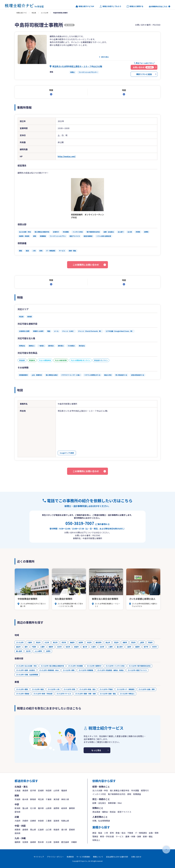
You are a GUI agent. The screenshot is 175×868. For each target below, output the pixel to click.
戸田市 (34, 647)
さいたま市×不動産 (106, 689)
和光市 (68, 647)
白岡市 (48, 651)
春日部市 (99, 642)
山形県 (56, 790)
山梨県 (49, 808)
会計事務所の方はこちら (158, 6)
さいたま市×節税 (69, 670)
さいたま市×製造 (38, 689)
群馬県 (33, 799)
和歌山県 (65, 821)
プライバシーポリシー (55, 857)
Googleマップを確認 (67, 453)
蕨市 (26, 647)
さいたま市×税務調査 (86, 670)
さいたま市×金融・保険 (147, 689)
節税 (129, 794)
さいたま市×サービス (64, 694)
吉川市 (28, 651)
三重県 (49, 821)
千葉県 (49, 799)
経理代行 (145, 790)
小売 (106, 833)
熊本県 (41, 842)
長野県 (56, 808)
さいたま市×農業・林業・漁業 (85, 694)
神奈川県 (65, 799)
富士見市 (120, 647)
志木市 (59, 647)
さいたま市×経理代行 (94, 666)
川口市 (47, 642)
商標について (98, 857)
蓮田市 (137, 647)
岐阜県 (64, 808)
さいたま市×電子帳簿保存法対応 (140, 666)
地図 (124, 90)
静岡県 (72, 808)
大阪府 (17, 821)
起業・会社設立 (99, 803)
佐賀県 (25, 842)
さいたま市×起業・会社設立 (26, 670)
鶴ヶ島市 (19, 651)
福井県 (41, 808)
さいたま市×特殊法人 (127, 694)
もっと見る (96, 750)
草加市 (150, 642)
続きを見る (105, 57)
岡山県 (33, 830)
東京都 (56, 799)
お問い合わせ (136, 857)
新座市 (76, 647)
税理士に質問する (135, 6)
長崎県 (33, 842)
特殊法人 (96, 840)
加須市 (81, 642)
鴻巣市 (125, 642)
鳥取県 (17, 830)
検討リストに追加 (144, 74)
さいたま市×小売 (54, 689)
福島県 (64, 790)
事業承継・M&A (115, 803)
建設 (94, 833)
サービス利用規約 (83, 857)
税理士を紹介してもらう (110, 6)
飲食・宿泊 (121, 833)
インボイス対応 (99, 794)
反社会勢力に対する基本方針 (117, 857)
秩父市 (55, 642)
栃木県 (25, 799)
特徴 (51, 90)
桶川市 (85, 647)
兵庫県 (33, 821)
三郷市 (129, 647)
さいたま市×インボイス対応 (115, 666)
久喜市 (93, 647)
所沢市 (64, 642)
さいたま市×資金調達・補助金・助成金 (110, 670)
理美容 (95, 836)
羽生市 (116, 642)
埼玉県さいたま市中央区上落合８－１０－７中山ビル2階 (77, 66)
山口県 (49, 830)
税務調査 (137, 794)
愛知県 (17, 812)
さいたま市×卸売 (69, 689)
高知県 (17, 833)
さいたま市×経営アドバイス (137, 670)
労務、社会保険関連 (101, 821)
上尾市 (142, 642)
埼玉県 (34, 13)
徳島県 (56, 830)
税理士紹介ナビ (22, 13)
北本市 (102, 647)
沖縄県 (74, 842)
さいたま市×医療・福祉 (108, 694)
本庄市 (89, 642)
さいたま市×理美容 (23, 694)
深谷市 (133, 642)
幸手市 (154, 647)
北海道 (17, 790)
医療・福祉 (148, 836)
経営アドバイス (124, 812)
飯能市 (72, 642)
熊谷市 (38, 642)
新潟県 (17, 808)
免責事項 (70, 857)
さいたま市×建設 (22, 689)
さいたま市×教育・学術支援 (43, 694)
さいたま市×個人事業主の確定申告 (52, 666)
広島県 (41, 830)
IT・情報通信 (141, 833)
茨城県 (17, 799)
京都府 (25, 821)
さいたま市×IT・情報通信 (126, 689)
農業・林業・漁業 (133, 836)
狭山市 (108, 642)
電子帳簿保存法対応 (117, 794)
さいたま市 (44, 13)
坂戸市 (146, 647)
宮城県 (41, 790)
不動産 (130, 833)
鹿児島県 (65, 842)
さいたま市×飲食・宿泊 (87, 689)
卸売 (112, 833)
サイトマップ (39, 857)
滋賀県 (56, 821)
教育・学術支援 (107, 836)
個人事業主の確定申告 (120, 790)
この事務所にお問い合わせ (86, 265)
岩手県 (33, 790)
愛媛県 (72, 830)
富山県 (25, 808)
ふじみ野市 (38, 651)
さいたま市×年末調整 (75, 666)
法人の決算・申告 (100, 790)
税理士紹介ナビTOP (85, 6)
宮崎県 (56, 842)
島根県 (25, 830)
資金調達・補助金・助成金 (104, 812)
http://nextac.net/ (67, 156)
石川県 (33, 808)
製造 (100, 833)
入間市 (42, 647)
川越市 (30, 642)
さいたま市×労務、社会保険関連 (27, 675)
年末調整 (135, 790)
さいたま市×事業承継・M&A (49, 670)
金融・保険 (154, 833)
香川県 (64, 830)
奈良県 (41, 821)
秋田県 (49, 790)
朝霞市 (51, 647)
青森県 (25, 790)
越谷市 (18, 647)
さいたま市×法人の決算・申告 (26, 666)
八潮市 (110, 647)
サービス (120, 836)
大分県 (49, 842)
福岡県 (17, 842)
